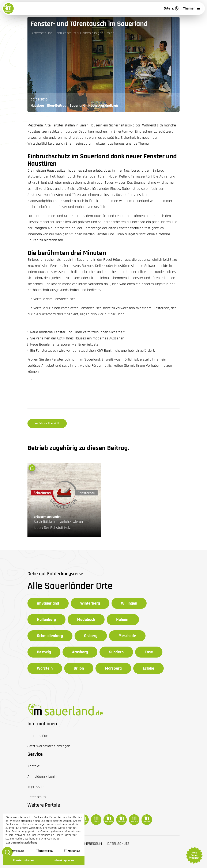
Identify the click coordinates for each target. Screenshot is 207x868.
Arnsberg (80, 652)
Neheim (123, 620)
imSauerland (48, 603)
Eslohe (148, 668)
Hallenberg (46, 620)
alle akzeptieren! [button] (64, 860)
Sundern (116, 652)
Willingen (129, 603)
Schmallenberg (50, 636)
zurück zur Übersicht (47, 423)
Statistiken (44, 851)
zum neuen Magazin (194, 855)
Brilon (79, 668)
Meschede (127, 636)
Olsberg (91, 636)
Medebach (86, 620)
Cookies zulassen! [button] (24, 860)
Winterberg (90, 603)
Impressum (93, 844)
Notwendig (16, 851)
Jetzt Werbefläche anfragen (49, 746)
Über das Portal (39, 736)
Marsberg (113, 668)
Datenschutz (118, 844)
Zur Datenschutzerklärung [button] (22, 843)
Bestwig (44, 652)
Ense (149, 652)
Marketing (72, 851)
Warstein (45, 668)
